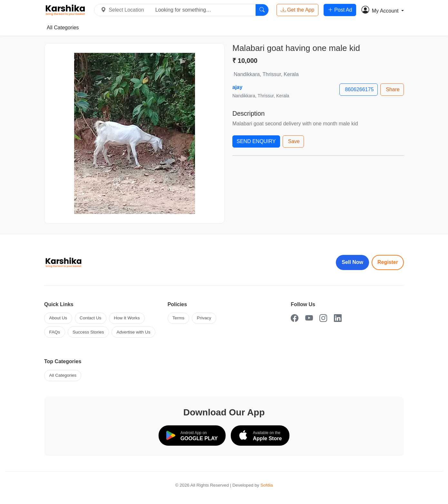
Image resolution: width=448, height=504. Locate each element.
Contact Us (90, 318)
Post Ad (340, 10)
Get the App (298, 10)
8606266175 (359, 89)
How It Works (127, 318)
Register (388, 262)
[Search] (262, 10)
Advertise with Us (133, 332)
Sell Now (352, 262)
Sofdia (267, 485)
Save (294, 141)
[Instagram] (323, 318)
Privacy (204, 318)
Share (393, 89)
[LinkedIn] (338, 318)
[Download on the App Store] (260, 435)
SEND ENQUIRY (256, 141)
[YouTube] (309, 318)
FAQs (54, 332)
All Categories (63, 28)
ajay (237, 87)
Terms (178, 318)
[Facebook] (295, 318)
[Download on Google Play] (192, 435)
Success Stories (88, 332)
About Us (58, 318)
